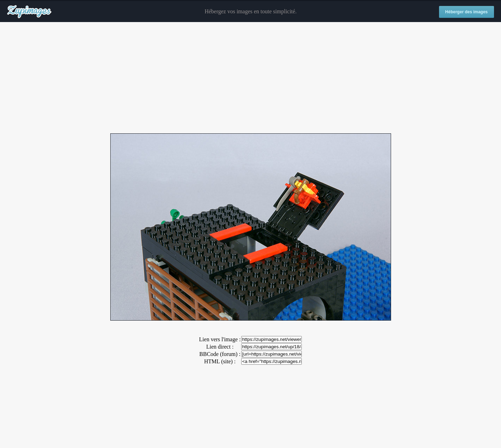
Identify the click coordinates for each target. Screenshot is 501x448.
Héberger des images (467, 12)
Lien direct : (220, 347)
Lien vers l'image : (220, 339)
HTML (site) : (220, 361)
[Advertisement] (251, 78)
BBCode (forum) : (220, 354)
